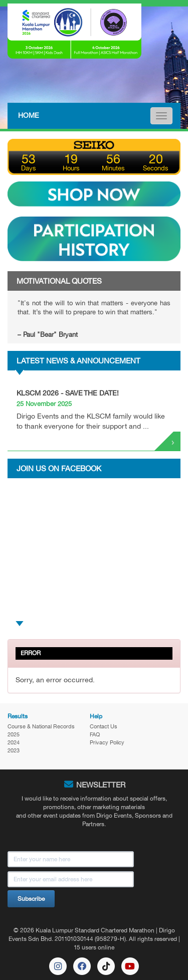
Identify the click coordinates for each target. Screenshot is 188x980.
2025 (14, 734)
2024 (14, 742)
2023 (14, 750)
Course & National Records (41, 726)
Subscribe (31, 899)
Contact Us (104, 726)
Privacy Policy (107, 742)
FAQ (95, 734)
